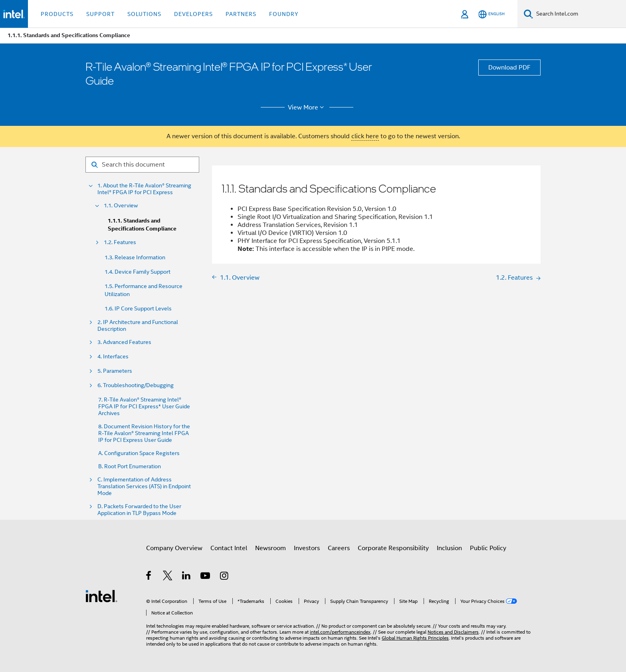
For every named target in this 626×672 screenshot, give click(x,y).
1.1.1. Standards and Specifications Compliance (142, 225)
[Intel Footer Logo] (101, 596)
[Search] (528, 14)
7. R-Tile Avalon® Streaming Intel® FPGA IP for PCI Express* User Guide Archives (144, 407)
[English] (491, 14)
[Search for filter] (142, 165)
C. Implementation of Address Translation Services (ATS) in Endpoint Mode (144, 486)
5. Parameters (115, 371)
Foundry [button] (284, 14)
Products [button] (57, 14)
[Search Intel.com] (579, 14)
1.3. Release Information (135, 257)
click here (365, 136)
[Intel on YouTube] (206, 577)
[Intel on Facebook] (149, 577)
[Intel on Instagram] (225, 577)
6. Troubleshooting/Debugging (136, 385)
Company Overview (174, 548)
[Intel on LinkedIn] (187, 577)
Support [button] (100, 14)
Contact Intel (229, 548)
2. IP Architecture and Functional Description (138, 326)
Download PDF (509, 68)
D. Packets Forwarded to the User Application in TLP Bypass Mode (139, 510)
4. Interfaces (113, 357)
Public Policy (488, 548)
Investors (307, 548)
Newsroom (270, 548)
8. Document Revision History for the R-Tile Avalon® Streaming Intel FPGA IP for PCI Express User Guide (144, 433)
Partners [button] (241, 14)
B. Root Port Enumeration (130, 466)
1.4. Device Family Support (138, 272)
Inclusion (449, 548)
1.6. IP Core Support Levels (138, 308)
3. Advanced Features (124, 342)
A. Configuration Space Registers (139, 453)
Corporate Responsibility (393, 548)
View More (307, 107)
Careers (339, 548)
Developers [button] (193, 14)
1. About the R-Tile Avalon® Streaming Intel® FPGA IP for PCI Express (144, 189)
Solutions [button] (144, 14)
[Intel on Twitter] (168, 577)
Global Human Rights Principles (415, 638)
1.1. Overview (121, 206)
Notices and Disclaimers (453, 632)
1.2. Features (120, 242)
